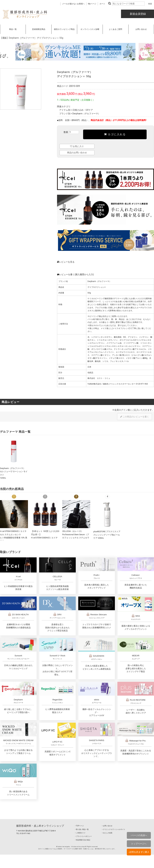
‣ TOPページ (79, 826)
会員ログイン (121, 410)
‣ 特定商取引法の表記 (83, 840)
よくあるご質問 (115, 29)
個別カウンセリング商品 (64, 29)
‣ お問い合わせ (107, 826)
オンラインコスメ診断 (90, 29)
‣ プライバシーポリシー (83, 836)
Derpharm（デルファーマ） (86, 114)
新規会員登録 (137, 14)
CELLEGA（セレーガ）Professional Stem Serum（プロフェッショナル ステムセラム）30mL (76, 538)
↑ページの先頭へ (139, 835)
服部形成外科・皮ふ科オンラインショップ (40, 826)
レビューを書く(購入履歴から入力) (75, 274)
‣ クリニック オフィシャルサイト (114, 829)
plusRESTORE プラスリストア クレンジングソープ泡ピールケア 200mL (107, 535)
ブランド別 (65, 114)
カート (102, 4)
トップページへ (139, 844)
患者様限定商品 (39, 29)
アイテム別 (65, 110)
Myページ (92, 4)
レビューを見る (66, 262)
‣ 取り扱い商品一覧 (82, 829)
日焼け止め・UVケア (83, 110)
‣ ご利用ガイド (80, 833)
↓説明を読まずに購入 (139, 852)
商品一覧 (13, 29)
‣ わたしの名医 (107, 833)
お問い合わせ (141, 29)
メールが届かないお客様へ (73, 4)
